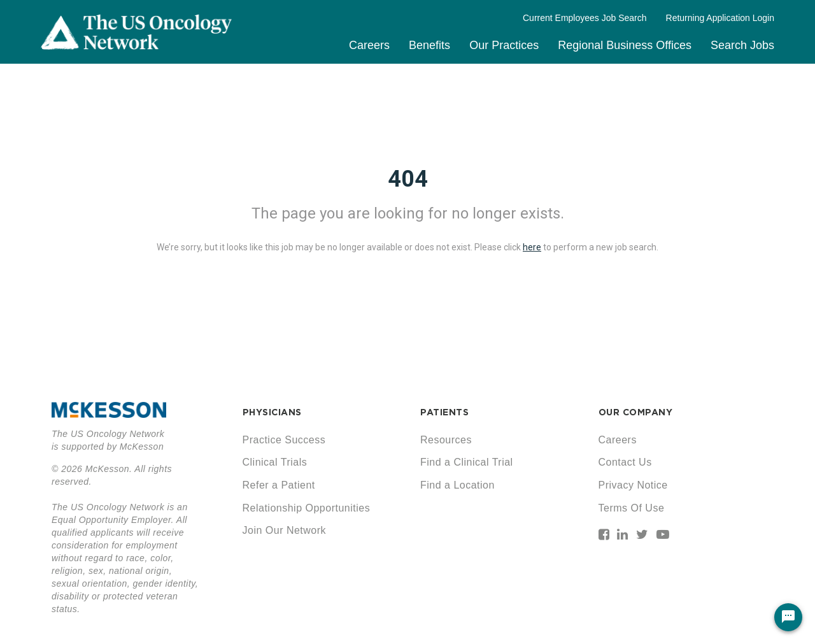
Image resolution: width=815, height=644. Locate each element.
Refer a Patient (279, 485)
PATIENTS (444, 412)
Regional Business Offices (625, 45)
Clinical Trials (275, 462)
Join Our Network (285, 530)
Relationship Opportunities (307, 508)
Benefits (429, 45)
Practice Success (284, 440)
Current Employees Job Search (585, 18)
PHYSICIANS (272, 412)
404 (408, 179)
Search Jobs (742, 45)
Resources (446, 440)
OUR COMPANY (636, 412)
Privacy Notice (633, 485)
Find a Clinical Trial (467, 462)
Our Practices (504, 45)
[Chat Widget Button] (788, 617)
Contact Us (625, 462)
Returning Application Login (720, 18)
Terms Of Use (632, 508)
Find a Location (457, 485)
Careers (369, 45)
